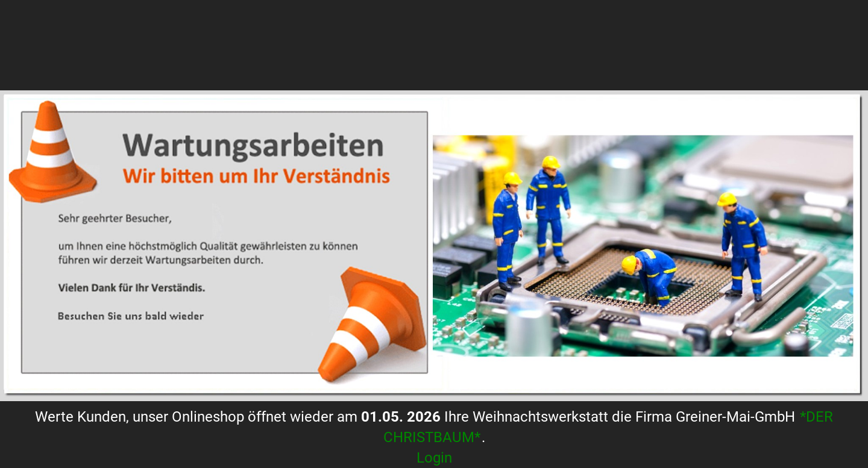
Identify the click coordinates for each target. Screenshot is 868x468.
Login (434, 458)
